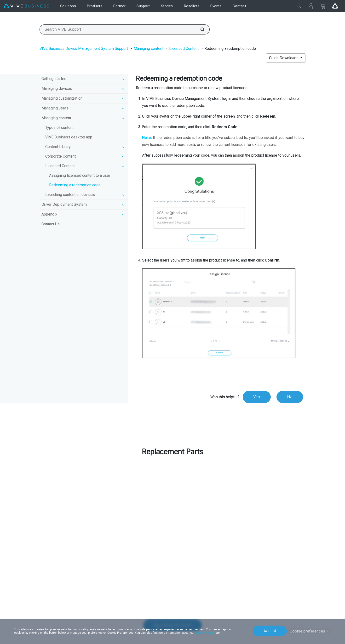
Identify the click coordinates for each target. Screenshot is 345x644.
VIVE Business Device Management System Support (84, 48)
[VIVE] (26, 6)
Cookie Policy (204, 633)
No (290, 397)
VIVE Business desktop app (69, 137)
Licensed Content (184, 48)
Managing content (149, 48)
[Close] (299, 6)
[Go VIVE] (335, 6)
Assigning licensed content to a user (80, 175)
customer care (259, 484)
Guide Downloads (284, 58)
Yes (256, 397)
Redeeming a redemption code (75, 185)
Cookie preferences (308, 631)
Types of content (59, 128)
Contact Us (51, 224)
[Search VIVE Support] (200, 29)
